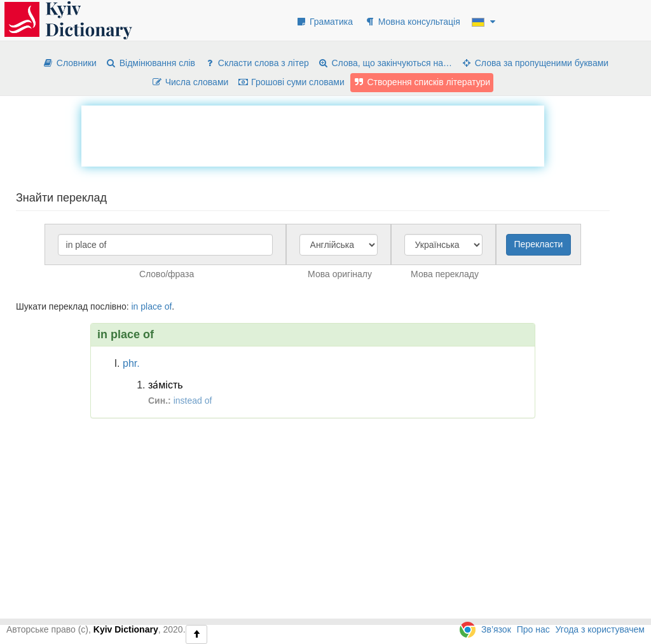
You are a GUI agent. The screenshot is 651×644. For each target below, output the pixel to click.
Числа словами (190, 82)
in (134, 306)
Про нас (533, 629)
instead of (193, 401)
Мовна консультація (412, 22)
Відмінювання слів (150, 63)
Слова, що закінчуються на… (385, 63)
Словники (70, 63)
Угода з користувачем (600, 629)
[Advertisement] (313, 134)
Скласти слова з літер (257, 63)
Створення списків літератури (422, 82)
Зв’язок (496, 629)
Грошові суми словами (291, 82)
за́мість (166, 385)
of (168, 306)
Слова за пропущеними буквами (535, 63)
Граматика (324, 22)
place (151, 306)
